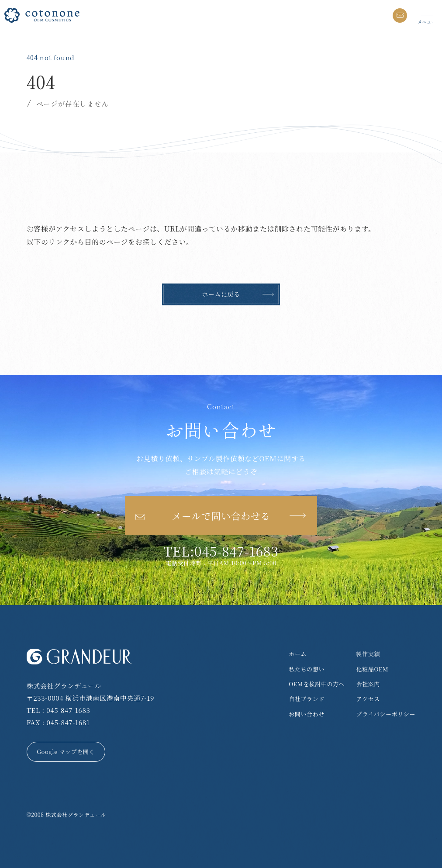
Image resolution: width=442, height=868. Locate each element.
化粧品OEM (373, 669)
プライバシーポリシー (386, 714)
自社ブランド (307, 699)
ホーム (298, 654)
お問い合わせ (307, 714)
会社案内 (368, 684)
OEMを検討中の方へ (317, 684)
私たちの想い (307, 669)
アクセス (368, 699)
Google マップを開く (66, 752)
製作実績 (368, 654)
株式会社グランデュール (76, 814)
